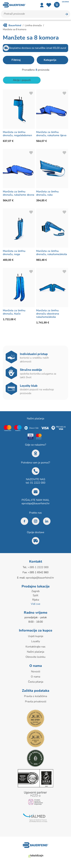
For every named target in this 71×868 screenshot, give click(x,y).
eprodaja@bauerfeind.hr (36, 503)
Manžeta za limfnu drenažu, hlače (14, 312)
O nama (35, 677)
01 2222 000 (38, 483)
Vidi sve (35, 604)
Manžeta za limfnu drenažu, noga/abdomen (17, 134)
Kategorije (50, 60)
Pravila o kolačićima (35, 696)
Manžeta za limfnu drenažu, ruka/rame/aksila (52, 253)
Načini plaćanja (35, 652)
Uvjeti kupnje (36, 636)
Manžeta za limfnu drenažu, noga (14, 253)
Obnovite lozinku (35, 657)
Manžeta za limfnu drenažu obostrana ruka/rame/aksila (48, 314)
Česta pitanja (36, 682)
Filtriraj (16, 60)
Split (35, 595)
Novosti (36, 672)
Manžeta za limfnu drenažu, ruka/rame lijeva (51, 134)
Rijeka (36, 600)
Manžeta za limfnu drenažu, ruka (47, 193)
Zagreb (35, 591)
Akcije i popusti (22, 80)
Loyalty (36, 641)
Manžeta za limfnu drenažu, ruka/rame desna (19, 193)
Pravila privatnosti (36, 702)
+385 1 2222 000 (38, 567)
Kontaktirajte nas (35, 647)
